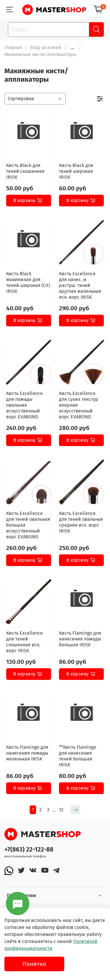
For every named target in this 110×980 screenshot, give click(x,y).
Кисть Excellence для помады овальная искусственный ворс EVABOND (24, 405)
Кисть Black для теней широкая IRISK (76, 171)
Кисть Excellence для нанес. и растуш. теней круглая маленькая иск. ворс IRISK (80, 285)
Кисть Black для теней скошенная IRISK (25, 171)
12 (61, 810)
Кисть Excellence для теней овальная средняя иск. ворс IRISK (81, 522)
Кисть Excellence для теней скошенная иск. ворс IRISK (24, 642)
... (72, 48)
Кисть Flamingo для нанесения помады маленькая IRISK (27, 753)
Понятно (34, 964)
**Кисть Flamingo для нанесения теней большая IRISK (78, 756)
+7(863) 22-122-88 (29, 850)
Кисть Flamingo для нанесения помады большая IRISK (80, 639)
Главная (13, 47)
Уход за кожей (45, 47)
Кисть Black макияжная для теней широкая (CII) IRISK (28, 282)
